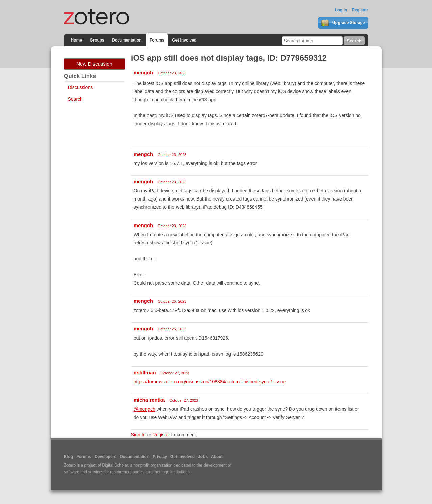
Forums (157, 40)
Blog (69, 457)
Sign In (138, 435)
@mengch (144, 409)
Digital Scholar (115, 465)
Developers (105, 457)
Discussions (80, 87)
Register (360, 10)
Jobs (203, 457)
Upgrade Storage (343, 23)
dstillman (145, 373)
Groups (97, 40)
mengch (143, 72)
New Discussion (94, 64)
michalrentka (149, 400)
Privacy (160, 457)
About (217, 457)
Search (75, 99)
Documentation (127, 40)
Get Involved (184, 40)
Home (76, 40)
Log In (341, 10)
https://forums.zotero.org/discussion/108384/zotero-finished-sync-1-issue (210, 382)
